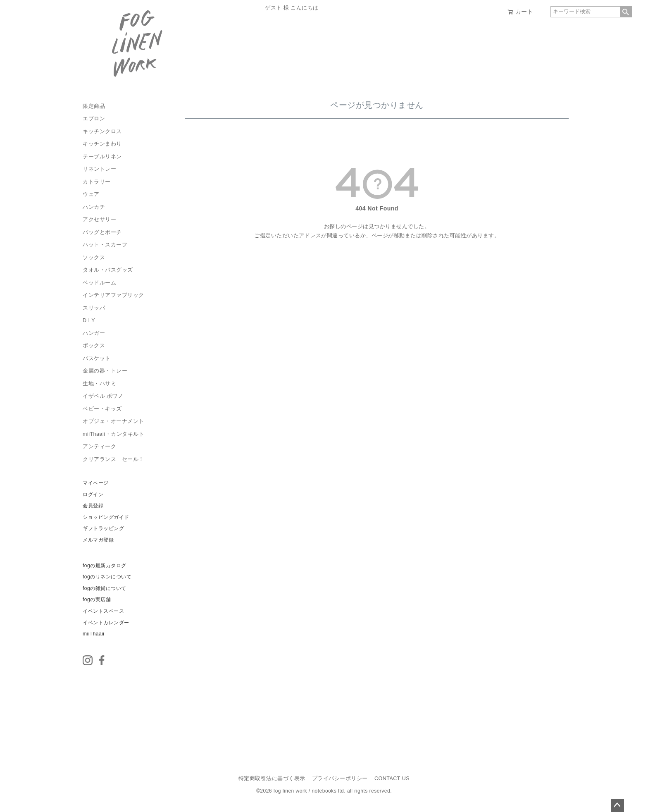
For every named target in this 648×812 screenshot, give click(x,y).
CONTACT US (392, 779)
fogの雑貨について (105, 588)
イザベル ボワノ (103, 396)
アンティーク (99, 447)
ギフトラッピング (103, 528)
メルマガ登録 (98, 540)
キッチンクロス (102, 131)
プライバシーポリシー (340, 779)
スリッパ (94, 308)
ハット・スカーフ (105, 245)
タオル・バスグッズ (108, 270)
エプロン (94, 119)
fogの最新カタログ (105, 566)
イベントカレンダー (106, 623)
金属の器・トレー (105, 371)
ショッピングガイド (106, 517)
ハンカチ (94, 207)
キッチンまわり (102, 144)
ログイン (93, 494)
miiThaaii (94, 634)
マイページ (96, 483)
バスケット (97, 358)
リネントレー (99, 169)
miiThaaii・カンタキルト (113, 434)
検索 (626, 12)
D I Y (89, 320)
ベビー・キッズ (102, 409)
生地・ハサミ (99, 384)
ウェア (91, 194)
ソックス (94, 258)
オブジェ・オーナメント (113, 421)
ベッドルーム (99, 283)
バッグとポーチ (102, 232)
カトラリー (97, 182)
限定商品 (94, 106)
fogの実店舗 (97, 599)
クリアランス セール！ (113, 459)
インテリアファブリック (113, 295)
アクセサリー (99, 220)
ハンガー (94, 333)
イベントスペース (103, 611)
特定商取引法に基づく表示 (272, 779)
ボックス (94, 346)
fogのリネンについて (107, 577)
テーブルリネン (102, 157)
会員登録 (93, 506)
